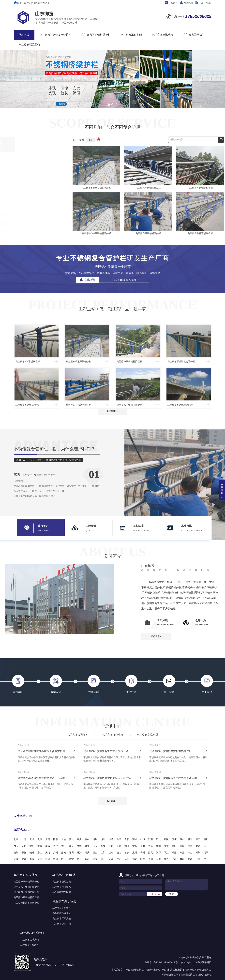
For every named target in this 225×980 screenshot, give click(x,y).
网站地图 (186, 3)
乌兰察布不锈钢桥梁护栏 (96, 35)
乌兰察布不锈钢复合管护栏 (55, 35)
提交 (172, 894)
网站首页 (24, 35)
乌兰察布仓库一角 (62, 924)
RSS (199, 3)
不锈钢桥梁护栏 (152, 970)
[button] (200, 79)
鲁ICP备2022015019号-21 (167, 962)
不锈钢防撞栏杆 (170, 975)
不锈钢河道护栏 (203, 975)
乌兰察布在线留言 (30, 945)
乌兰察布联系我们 (29, 45)
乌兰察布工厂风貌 (62, 918)
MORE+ (112, 411)
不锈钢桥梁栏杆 (169, 970)
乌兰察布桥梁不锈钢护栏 (26, 903)
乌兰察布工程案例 (131, 35)
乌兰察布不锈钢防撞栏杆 (26, 892)
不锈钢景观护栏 (187, 975)
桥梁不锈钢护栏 (186, 970)
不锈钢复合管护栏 (134, 970)
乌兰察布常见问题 (62, 892)
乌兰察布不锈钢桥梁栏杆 (26, 897)
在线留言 (171, 3)
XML (208, 3)
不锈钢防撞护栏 (203, 970)
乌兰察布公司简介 (62, 908)
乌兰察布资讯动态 (163, 35)
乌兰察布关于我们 (194, 35)
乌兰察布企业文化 (62, 913)
